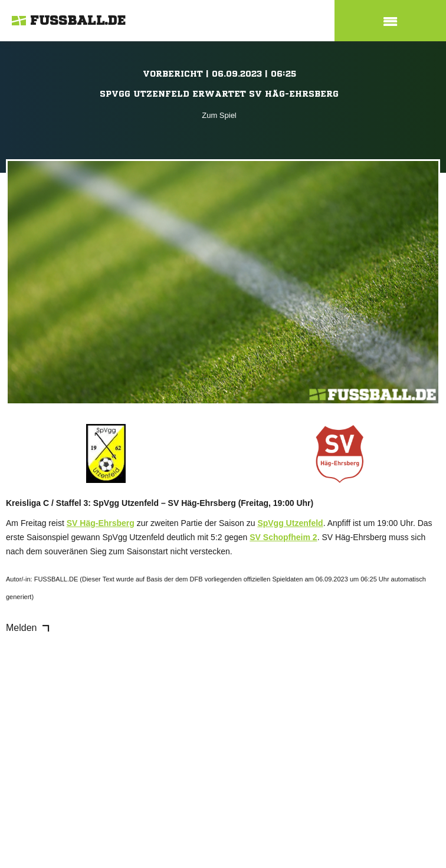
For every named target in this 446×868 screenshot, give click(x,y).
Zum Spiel (219, 115)
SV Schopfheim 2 (283, 537)
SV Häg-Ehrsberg (101, 523)
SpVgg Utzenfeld (290, 523)
